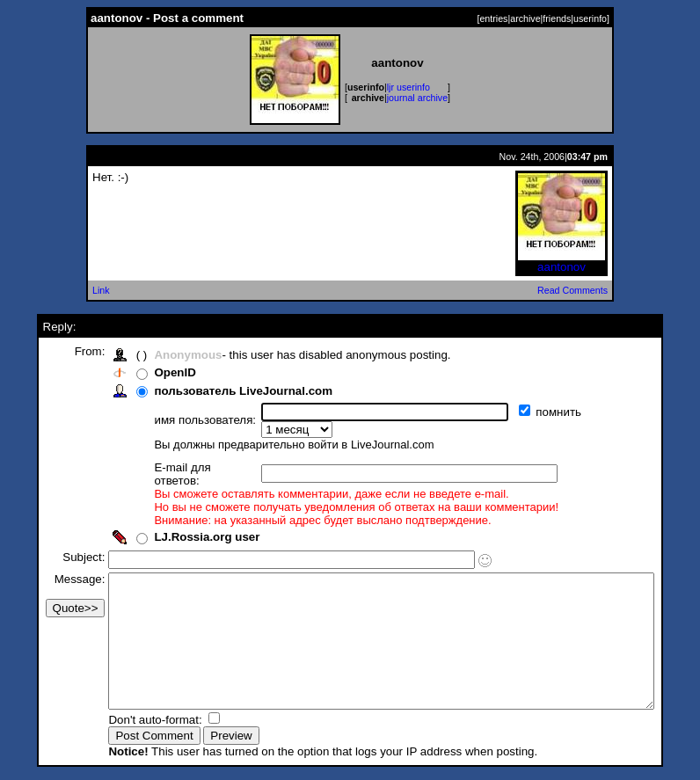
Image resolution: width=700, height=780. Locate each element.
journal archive (417, 98)
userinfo (590, 18)
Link (101, 290)
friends (557, 18)
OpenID (146, 372)
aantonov (561, 262)
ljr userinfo (408, 87)
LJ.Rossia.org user (178, 512)
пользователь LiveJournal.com (214, 391)
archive (525, 18)
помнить (532, 412)
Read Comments (572, 290)
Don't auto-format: (128, 722)
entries (493, 18)
